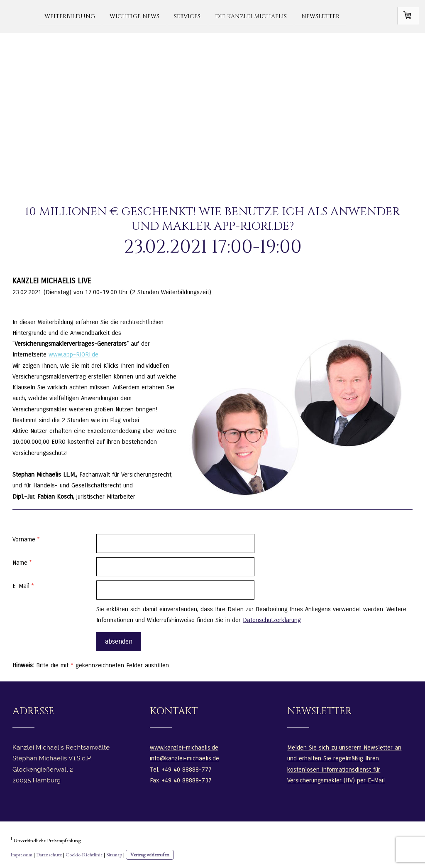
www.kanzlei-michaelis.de (184, 748)
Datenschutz (49, 854)
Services (187, 16)
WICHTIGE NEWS (134, 16)
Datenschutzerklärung (272, 620)
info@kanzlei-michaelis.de (184, 758)
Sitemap (114, 854)
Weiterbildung (70, 16)
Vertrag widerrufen (150, 854)
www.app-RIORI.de (73, 354)
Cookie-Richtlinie (84, 854)
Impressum (21, 854)
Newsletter (320, 16)
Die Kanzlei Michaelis (251, 16)
